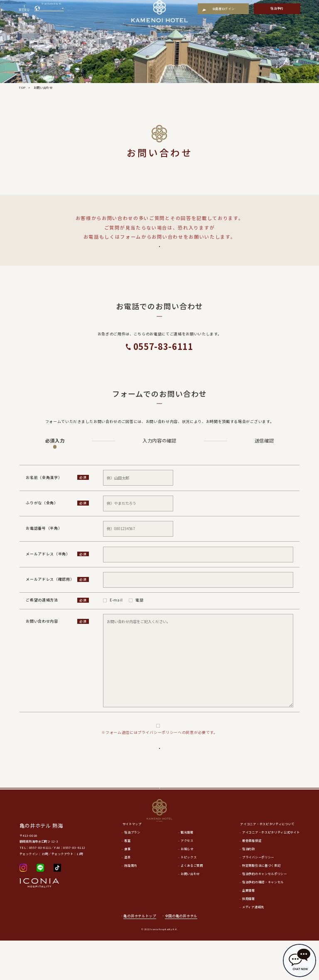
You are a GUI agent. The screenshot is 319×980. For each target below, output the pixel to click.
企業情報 (249, 930)
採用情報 (249, 938)
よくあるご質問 (159, 252)
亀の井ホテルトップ (140, 955)
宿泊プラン (132, 872)
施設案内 (131, 905)
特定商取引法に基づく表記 (261, 905)
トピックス (189, 897)
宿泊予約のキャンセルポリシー (264, 913)
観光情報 (187, 872)
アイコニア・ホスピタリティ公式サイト (271, 872)
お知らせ (187, 888)
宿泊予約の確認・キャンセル (263, 921)
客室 (127, 880)
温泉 (127, 897)
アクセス (187, 880)
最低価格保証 (252, 880)
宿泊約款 (249, 888)
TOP (22, 88)
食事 (127, 888)
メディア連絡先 (253, 946)
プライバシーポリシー (163, 738)
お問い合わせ (190, 913)
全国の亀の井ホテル (184, 955)
